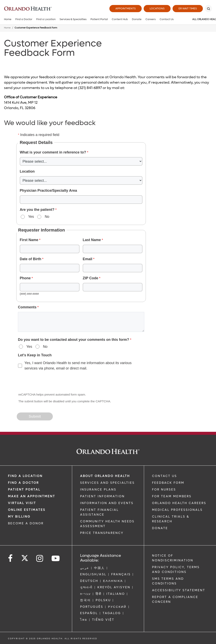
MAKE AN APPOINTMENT (32, 496)
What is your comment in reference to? (53, 152)
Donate (137, 19)
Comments (27, 307)
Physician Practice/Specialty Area (48, 191)
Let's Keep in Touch (35, 355)
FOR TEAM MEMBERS (172, 496)
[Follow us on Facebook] (11, 558)
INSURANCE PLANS (98, 490)
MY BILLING (19, 517)
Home (8, 19)
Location (27, 171)
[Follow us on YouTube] (56, 558)
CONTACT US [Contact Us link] (164, 476)
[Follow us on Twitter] (25, 557)
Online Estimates (27, 510)
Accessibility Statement (179, 590)
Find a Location (46, 19)
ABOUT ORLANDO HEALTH (105, 476)
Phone (25, 278)
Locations (157, 8)
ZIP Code (90, 278)
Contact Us (167, 19)
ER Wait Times (188, 8)
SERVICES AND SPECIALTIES (107, 483)
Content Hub (120, 19)
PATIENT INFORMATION (102, 496)
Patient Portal (99, 19)
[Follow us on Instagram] (40, 558)
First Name (29, 240)
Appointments (126, 8)
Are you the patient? (37, 210)
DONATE (160, 528)
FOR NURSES (164, 490)
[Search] (208, 9)
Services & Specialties (73, 19)
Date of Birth (30, 259)
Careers (151, 19)
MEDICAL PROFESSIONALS (177, 510)
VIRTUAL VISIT (22, 503)
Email (87, 259)
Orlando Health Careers (179, 503)
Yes (31, 217)
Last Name (92, 240)
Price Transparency (102, 533)
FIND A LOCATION (25, 476)
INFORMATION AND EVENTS (107, 503)
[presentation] (47, 382)
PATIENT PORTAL (24, 490)
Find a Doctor (24, 19)
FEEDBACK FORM (168, 483)
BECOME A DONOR (26, 523)
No (47, 217)
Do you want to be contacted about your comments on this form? (74, 340)
